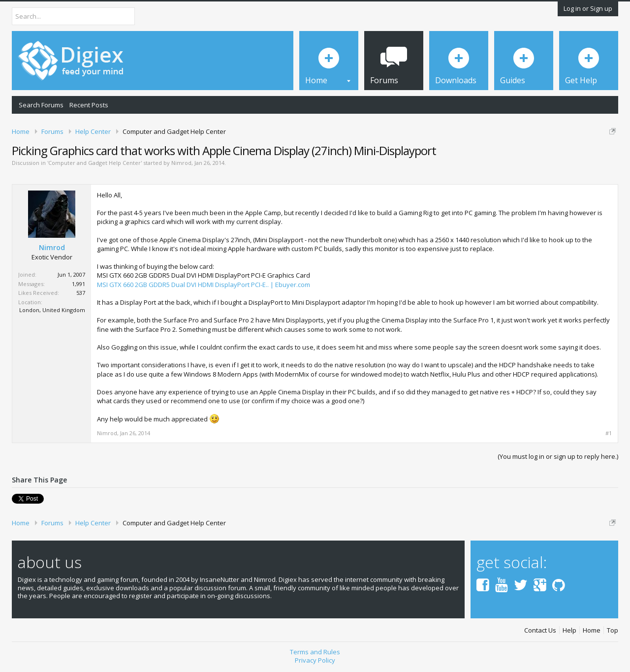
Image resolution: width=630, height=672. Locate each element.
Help (569, 630)
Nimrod (181, 163)
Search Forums (41, 105)
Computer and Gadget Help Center (94, 163)
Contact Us (540, 630)
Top (613, 630)
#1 (609, 433)
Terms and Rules (315, 652)
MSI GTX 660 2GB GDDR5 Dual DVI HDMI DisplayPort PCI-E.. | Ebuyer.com (204, 285)
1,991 (79, 284)
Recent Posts (89, 105)
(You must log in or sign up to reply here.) (558, 456)
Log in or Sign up (588, 8)
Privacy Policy (315, 660)
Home (592, 630)
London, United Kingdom (52, 310)
